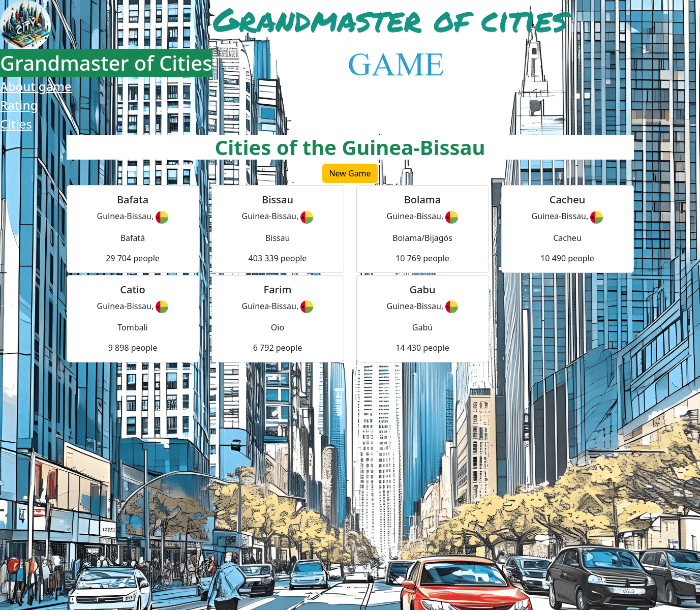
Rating (19, 105)
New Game (350, 173)
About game (36, 86)
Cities (16, 124)
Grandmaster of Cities (106, 63)
